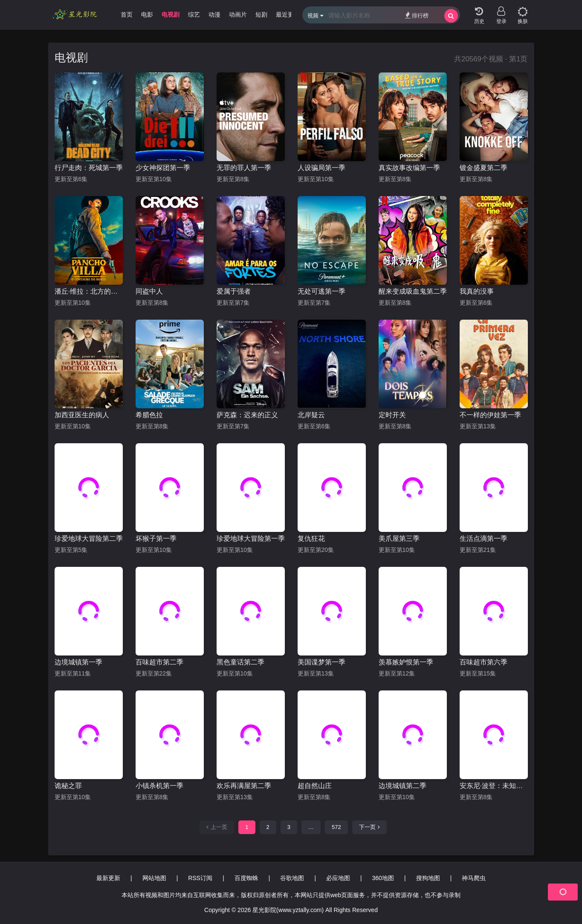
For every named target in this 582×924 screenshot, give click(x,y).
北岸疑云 (311, 415)
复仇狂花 (311, 539)
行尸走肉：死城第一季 (89, 168)
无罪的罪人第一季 (244, 168)
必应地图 (338, 878)
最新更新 (108, 878)
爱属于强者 (234, 291)
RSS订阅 (200, 878)
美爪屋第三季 (399, 539)
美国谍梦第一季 (321, 662)
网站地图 (154, 878)
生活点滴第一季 (484, 539)
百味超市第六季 (484, 662)
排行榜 (417, 15)
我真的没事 (477, 291)
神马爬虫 (474, 878)
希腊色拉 (149, 415)
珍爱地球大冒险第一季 (251, 539)
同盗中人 (149, 291)
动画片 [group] (238, 14)
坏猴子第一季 (156, 539)
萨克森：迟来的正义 (247, 415)
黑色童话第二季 (240, 662)
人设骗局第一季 (321, 168)
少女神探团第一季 (163, 168)
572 (336, 827)
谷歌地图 (292, 878)
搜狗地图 (428, 878)
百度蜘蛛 (246, 878)
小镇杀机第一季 (159, 786)
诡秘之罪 (68, 786)
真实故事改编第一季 (409, 168)
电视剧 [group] (171, 14)
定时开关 (392, 415)
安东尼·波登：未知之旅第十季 (494, 786)
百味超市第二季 (159, 662)
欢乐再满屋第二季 (244, 786)
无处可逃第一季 (321, 291)
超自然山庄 (315, 786)
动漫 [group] (214, 14)
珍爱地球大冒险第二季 (89, 539)
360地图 (383, 878)
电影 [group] (147, 14)
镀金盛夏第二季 (484, 168)
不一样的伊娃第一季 (490, 415)
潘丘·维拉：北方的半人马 (89, 291)
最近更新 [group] (288, 14)
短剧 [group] (261, 14)
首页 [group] (127, 14)
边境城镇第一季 (78, 662)
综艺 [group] (194, 14)
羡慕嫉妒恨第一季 (406, 662)
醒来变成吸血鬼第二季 (413, 291)
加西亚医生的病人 (82, 415)
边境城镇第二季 (402, 786)
